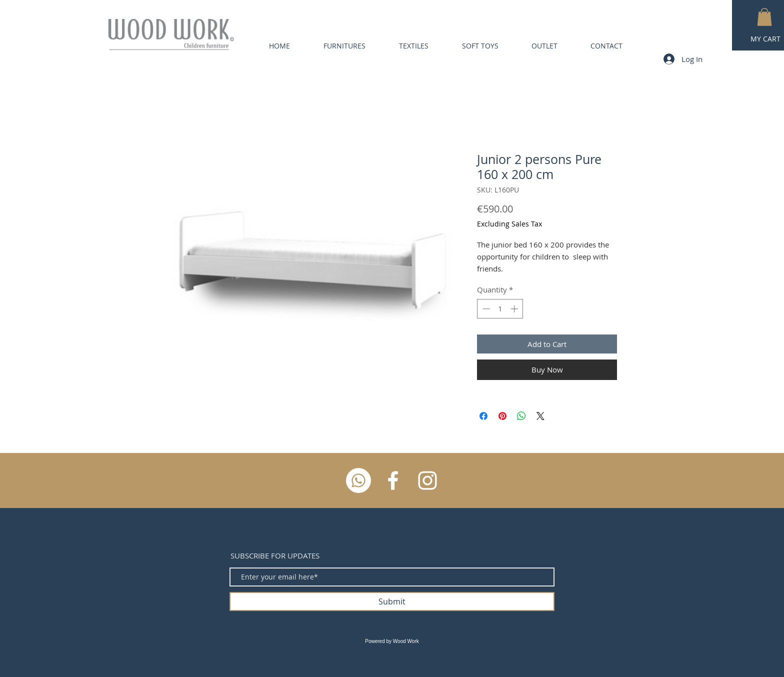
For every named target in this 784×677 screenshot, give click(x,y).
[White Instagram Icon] (427, 480)
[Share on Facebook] (483, 416)
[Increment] (515, 309)
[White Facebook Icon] (393, 480)
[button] (764, 17)
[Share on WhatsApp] (521, 416)
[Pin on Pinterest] (502, 416)
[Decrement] (485, 309)
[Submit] (392, 601)
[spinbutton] (500, 309)
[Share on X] (540, 416)
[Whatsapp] (358, 480)
